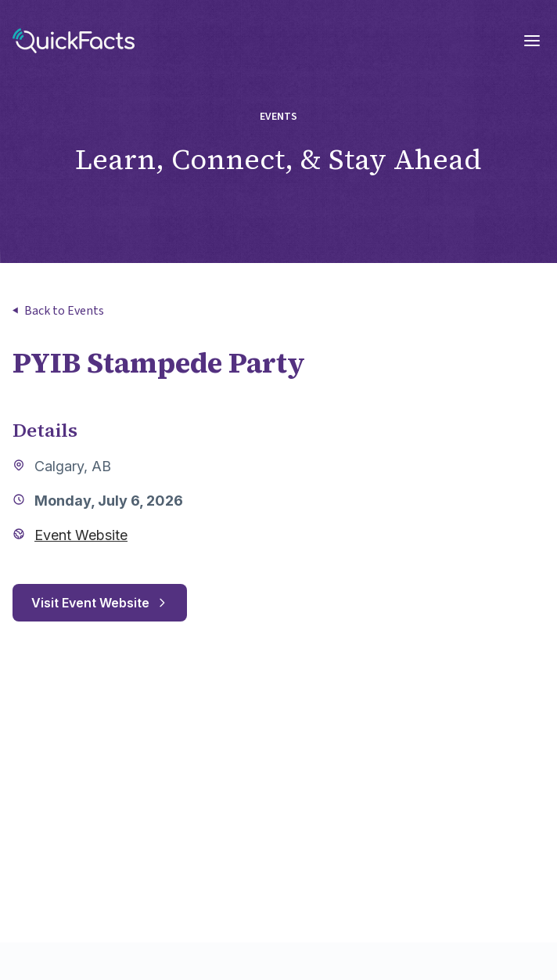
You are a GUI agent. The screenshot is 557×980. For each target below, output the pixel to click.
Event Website (81, 535)
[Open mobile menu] (532, 41)
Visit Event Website (100, 603)
